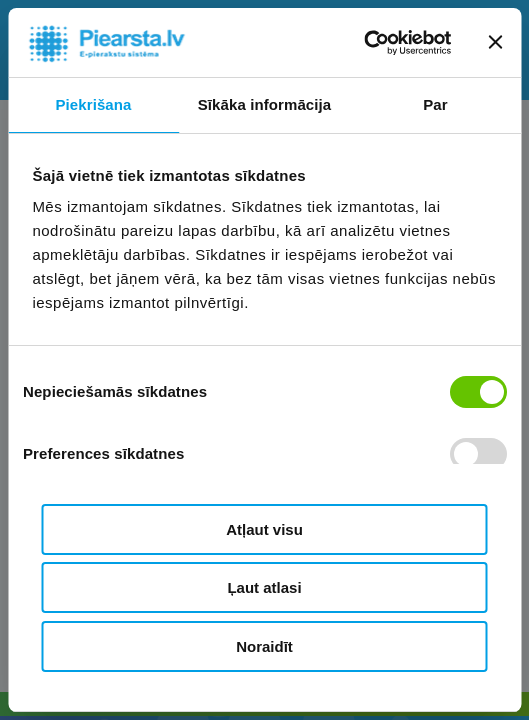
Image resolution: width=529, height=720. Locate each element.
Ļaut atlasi (264, 587)
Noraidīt (264, 646)
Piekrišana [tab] (93, 104)
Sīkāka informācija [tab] (265, 104)
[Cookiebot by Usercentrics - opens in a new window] (363, 43)
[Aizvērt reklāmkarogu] (495, 42)
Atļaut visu (264, 529)
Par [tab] (435, 104)
